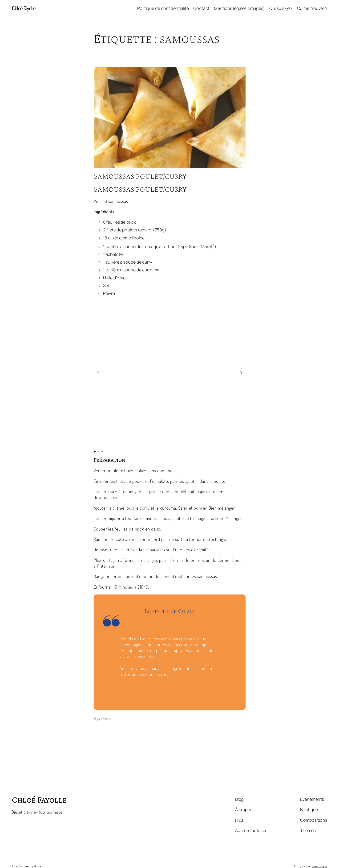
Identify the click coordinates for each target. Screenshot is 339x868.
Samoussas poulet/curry (140, 177)
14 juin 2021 (102, 707)
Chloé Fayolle (24, 8)
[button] (241, 367)
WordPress (319, 854)
